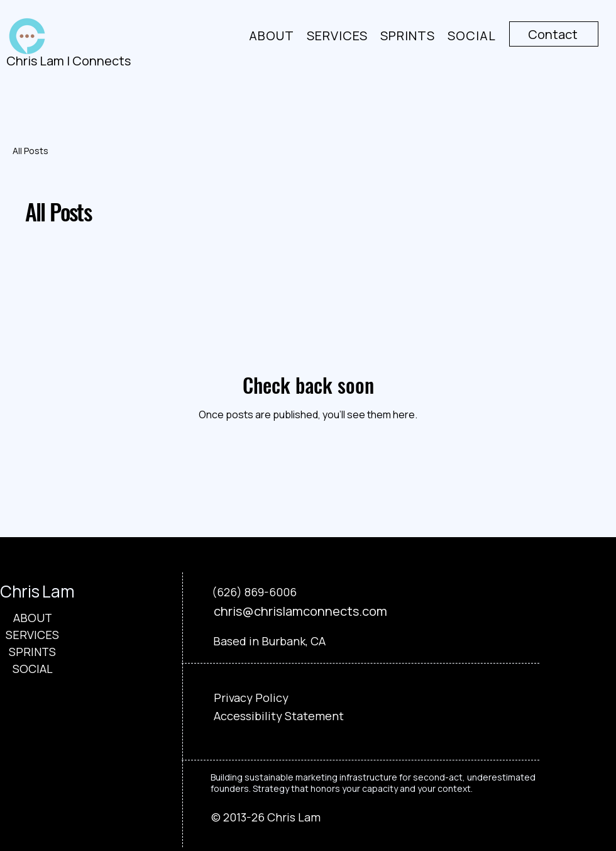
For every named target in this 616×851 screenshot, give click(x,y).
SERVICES (32, 635)
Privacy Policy (251, 698)
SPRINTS (32, 652)
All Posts (30, 151)
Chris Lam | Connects (69, 61)
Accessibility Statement (279, 716)
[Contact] (554, 34)
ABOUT (33, 618)
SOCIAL (33, 669)
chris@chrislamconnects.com (300, 611)
